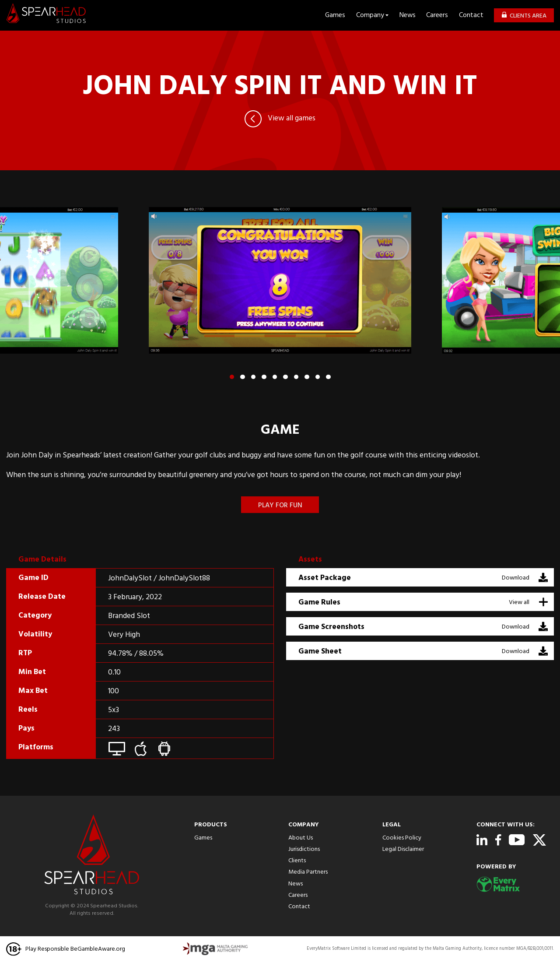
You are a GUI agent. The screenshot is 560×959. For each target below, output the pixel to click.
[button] (232, 377)
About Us (301, 838)
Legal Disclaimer (403, 849)
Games (335, 16)
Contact (471, 16)
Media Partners (308, 872)
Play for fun (280, 506)
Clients (297, 861)
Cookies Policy (402, 838)
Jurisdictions (304, 849)
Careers (437, 16)
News (408, 16)
